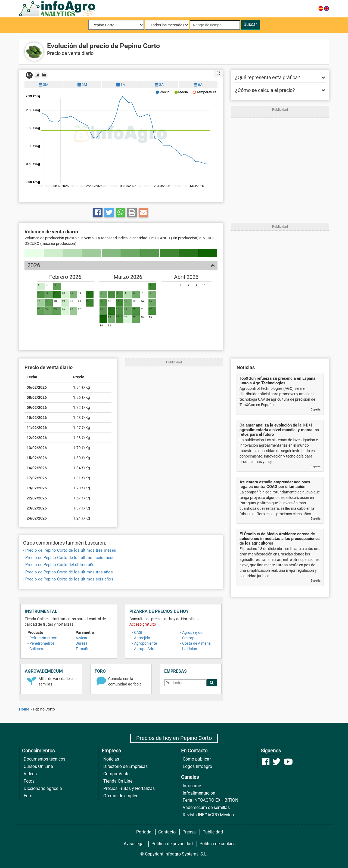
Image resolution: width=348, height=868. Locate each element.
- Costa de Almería (195, 643)
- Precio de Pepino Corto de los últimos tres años (68, 572)
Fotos (29, 781)
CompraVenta (116, 774)
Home (24, 709)
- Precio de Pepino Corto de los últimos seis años (68, 579)
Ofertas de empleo (121, 796)
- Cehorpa (188, 638)
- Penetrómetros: (41, 643)
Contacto (167, 832)
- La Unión (189, 649)
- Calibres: (36, 649)
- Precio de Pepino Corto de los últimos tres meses (70, 550)
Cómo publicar (197, 759)
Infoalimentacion (199, 793)
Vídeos (30, 774)
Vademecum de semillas (206, 807)
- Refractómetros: (42, 638)
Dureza (82, 643)
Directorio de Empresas (125, 766)
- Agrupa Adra (144, 649)
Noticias (111, 759)
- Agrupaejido (191, 632)
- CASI (137, 632)
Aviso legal (134, 844)
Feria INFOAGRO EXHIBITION (210, 800)
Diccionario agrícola (43, 788)
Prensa (189, 832)
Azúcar (82, 638)
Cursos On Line (38, 766)
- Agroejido (141, 638)
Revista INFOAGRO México (208, 815)
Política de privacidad (172, 844)
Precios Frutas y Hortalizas (129, 788)
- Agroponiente (145, 643)
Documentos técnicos (44, 759)
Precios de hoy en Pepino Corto (174, 738)
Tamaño (83, 649)
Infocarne (192, 786)
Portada (144, 832)
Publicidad (213, 832)
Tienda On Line (118, 781)
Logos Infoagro (197, 766)
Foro (28, 796)
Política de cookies (217, 844)
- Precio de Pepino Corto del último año (59, 565)
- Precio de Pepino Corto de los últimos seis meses (70, 558)
